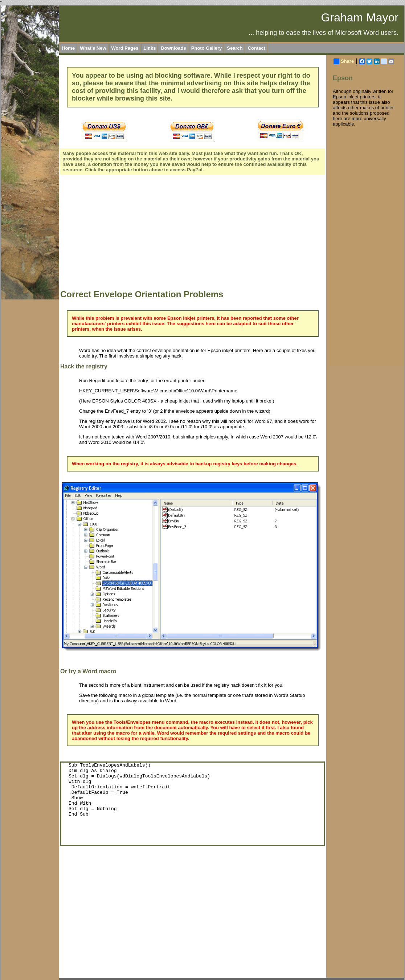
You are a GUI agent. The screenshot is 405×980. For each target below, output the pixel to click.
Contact (257, 48)
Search (235, 48)
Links (150, 48)
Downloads (173, 48)
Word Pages (125, 48)
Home (68, 48)
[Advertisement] (130, 233)
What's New (93, 48)
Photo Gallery (207, 48)
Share (344, 61)
